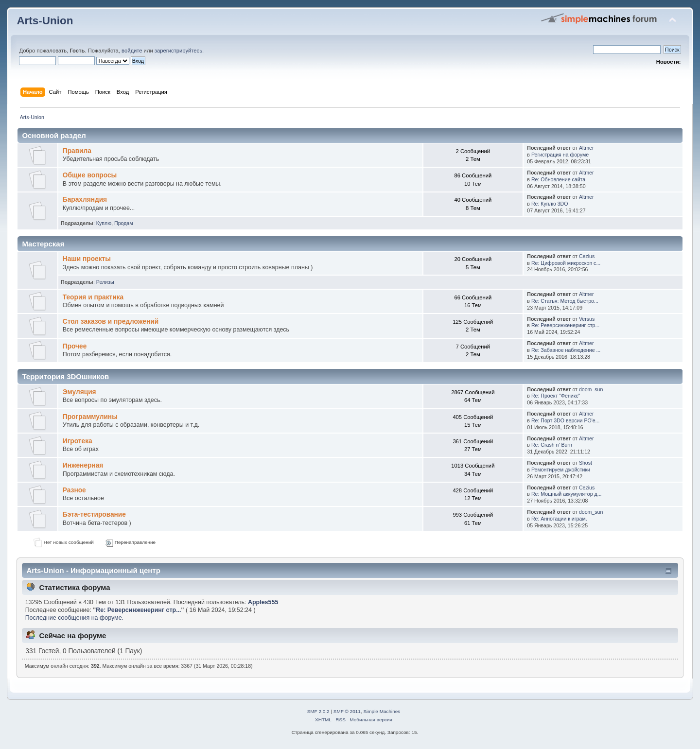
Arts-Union (45, 21)
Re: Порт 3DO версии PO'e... (566, 420)
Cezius (587, 256)
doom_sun (591, 389)
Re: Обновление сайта (558, 179)
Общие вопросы (90, 175)
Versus (587, 319)
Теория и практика (93, 297)
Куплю (104, 223)
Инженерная (83, 465)
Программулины (90, 417)
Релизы (105, 282)
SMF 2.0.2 (318, 711)
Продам (124, 223)
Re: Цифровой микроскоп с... (566, 263)
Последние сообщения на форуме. (74, 618)
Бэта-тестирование (94, 514)
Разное (74, 490)
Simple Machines (382, 711)
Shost (586, 463)
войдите (132, 51)
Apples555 (263, 602)
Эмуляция (79, 392)
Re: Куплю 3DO (550, 204)
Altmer (586, 148)
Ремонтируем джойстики (561, 470)
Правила (77, 151)
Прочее (75, 346)
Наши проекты (87, 259)
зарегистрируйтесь (178, 51)
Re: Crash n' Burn (552, 445)
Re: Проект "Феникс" (556, 396)
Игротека (78, 441)
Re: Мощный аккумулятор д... (567, 494)
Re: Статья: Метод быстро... (565, 301)
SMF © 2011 (347, 711)
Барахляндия (85, 200)
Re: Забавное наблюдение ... (566, 350)
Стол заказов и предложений (111, 322)
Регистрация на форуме (560, 155)
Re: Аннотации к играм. (559, 519)
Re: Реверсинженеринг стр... (565, 325)
